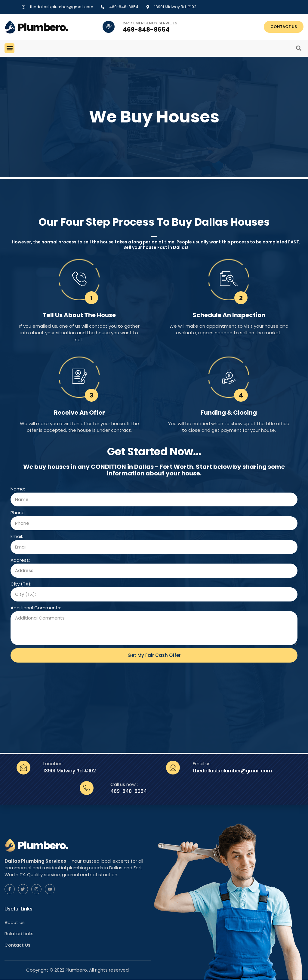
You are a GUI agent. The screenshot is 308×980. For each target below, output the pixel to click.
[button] (9, 48)
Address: (20, 560)
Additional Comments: (36, 608)
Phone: (18, 513)
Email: (17, 536)
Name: (18, 489)
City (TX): (21, 584)
